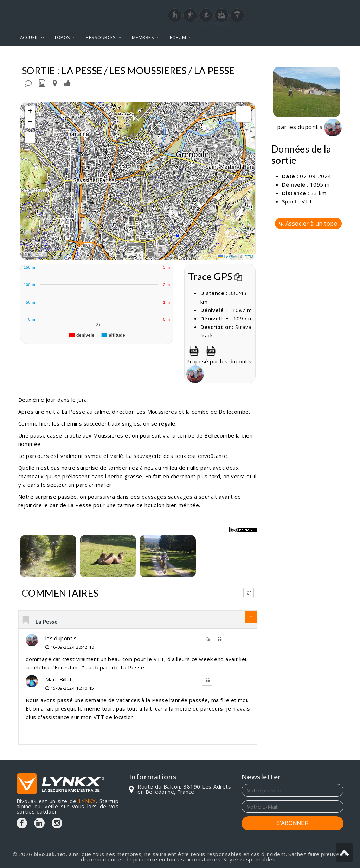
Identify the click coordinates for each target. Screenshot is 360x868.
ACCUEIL (29, 37)
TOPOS (62, 37)
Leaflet (227, 257)
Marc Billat (59, 679)
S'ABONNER (293, 823)
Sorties (332, 56)
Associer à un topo (308, 224)
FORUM (178, 37)
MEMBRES (143, 37)
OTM (249, 257)
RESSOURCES (101, 37)
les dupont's (61, 638)
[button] (30, 112)
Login (309, 7)
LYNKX (87, 801)
